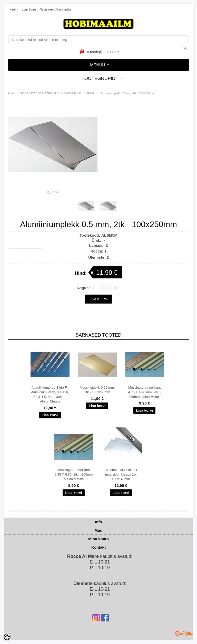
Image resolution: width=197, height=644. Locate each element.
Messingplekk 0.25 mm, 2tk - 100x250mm (97, 390)
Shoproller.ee (184, 633)
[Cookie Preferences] (7, 637)
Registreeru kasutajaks (55, 9)
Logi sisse (29, 9)
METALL (91, 93)
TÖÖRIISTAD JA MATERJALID (40, 93)
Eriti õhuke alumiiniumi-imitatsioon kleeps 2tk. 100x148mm (121, 474)
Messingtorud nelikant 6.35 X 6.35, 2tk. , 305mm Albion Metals (73, 474)
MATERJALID (73, 93)
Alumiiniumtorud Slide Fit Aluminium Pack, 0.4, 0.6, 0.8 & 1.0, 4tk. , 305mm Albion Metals (50, 394)
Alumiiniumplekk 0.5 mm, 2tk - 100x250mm (127, 93)
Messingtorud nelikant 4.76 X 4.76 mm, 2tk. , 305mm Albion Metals (145, 392)
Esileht (12, 93)
